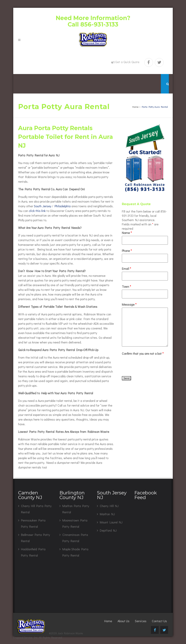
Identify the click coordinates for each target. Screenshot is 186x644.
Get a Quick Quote (127, 62)
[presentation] (151, 364)
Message (129, 304)
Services (141, 621)
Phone (127, 251)
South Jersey (43, 206)
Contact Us (159, 621)
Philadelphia (63, 206)
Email (126, 269)
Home (135, 107)
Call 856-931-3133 (93, 24)
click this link (37, 211)
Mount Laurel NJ (111, 522)
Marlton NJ (107, 514)
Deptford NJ (108, 530)
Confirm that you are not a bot (143, 353)
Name (127, 233)
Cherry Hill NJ (109, 506)
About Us (124, 621)
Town (126, 286)
